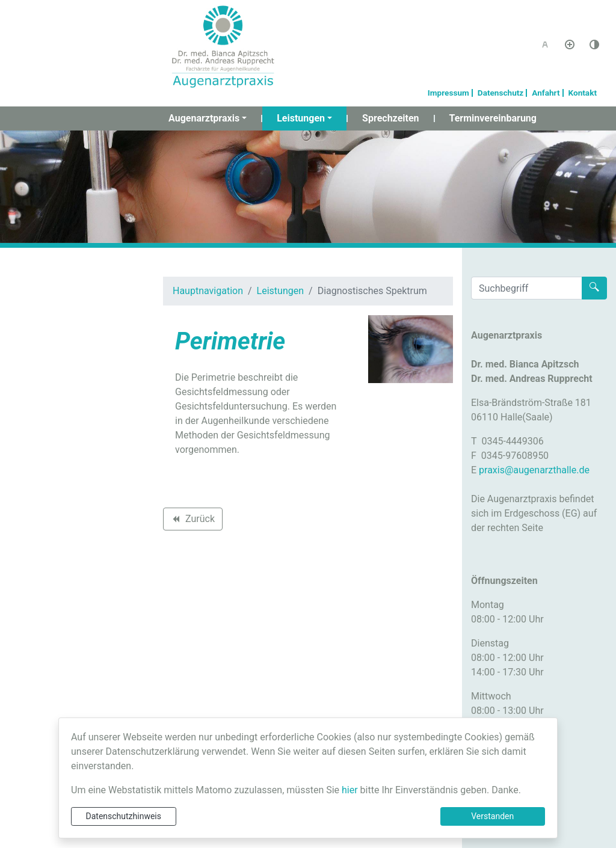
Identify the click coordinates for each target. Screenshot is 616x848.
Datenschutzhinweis (124, 816)
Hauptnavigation (208, 291)
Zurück (192, 521)
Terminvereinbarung (493, 118)
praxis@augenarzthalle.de (534, 470)
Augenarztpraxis (204, 118)
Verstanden (492, 816)
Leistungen (301, 118)
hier (350, 790)
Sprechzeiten (390, 118)
